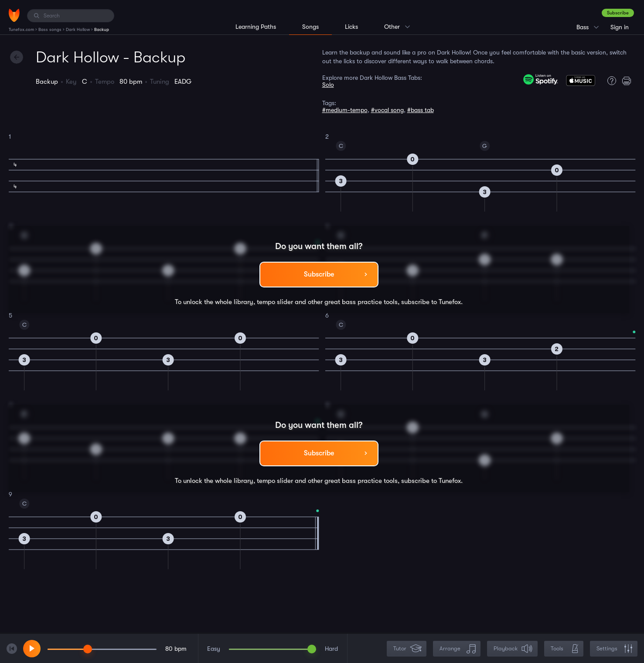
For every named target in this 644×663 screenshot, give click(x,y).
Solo (328, 85)
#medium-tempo (345, 110)
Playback (513, 649)
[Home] (14, 15)
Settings (615, 649)
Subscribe (618, 13)
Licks (351, 27)
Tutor (407, 649)
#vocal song (387, 110)
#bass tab (421, 110)
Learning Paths (256, 27)
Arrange (458, 649)
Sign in (620, 27)
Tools (565, 649)
